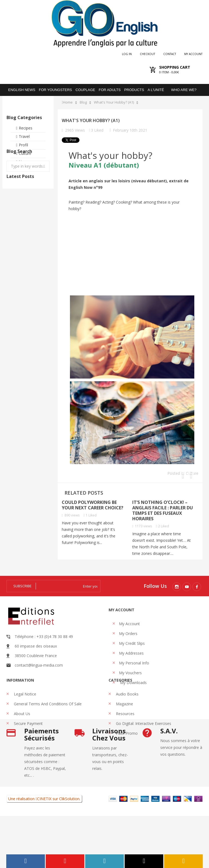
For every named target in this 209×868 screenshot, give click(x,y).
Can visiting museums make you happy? (41, 249)
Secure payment (28, 741)
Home (68, 102)
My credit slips (132, 643)
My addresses (131, 653)
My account (193, 54)
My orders (128, 633)
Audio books (127, 711)
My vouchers (130, 673)
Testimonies (30, 170)
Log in (127, 54)
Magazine (124, 721)
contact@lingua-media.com (39, 665)
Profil (23, 145)
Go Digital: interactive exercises (143, 741)
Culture (25, 153)
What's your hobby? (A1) (114, 102)
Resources (125, 731)
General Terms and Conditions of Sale (47, 721)
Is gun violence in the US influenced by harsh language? (15, 255)
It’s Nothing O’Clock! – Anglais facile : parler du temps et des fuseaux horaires (163, 510)
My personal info (134, 663)
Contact (170, 54)
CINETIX (44, 851)
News (24, 162)
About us (21, 731)
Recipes (26, 128)
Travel (24, 136)
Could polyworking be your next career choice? (93, 505)
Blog (83, 102)
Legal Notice (24, 711)
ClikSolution (69, 851)
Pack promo (126, 751)
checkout (147, 54)
